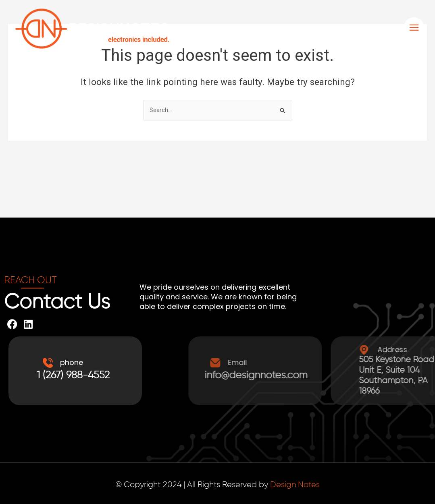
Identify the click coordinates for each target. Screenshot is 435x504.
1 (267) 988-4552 (75, 376)
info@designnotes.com (339, 376)
